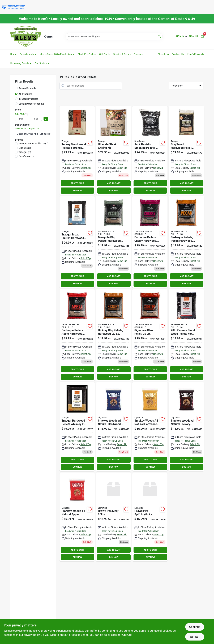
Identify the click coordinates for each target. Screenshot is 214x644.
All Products (25, 94)
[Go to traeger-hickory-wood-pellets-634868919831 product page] (114, 335)
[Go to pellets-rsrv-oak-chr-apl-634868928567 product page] (186, 335)
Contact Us (178, 54)
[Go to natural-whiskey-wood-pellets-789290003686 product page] (150, 150)
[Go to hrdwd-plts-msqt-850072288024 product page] (114, 517)
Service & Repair (122, 54)
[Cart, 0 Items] (202, 36)
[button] (21, 63)
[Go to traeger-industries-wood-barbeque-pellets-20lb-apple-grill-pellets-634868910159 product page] (77, 335)
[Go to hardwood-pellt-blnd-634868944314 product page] (114, 150)
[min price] (21, 119)
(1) (26, 156)
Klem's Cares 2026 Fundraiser (56, 54)
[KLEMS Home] (26, 36)
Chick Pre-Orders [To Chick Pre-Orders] (87, 54)
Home (13, 54)
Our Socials (41, 63)
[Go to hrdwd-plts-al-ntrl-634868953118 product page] (77, 242)
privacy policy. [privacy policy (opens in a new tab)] (32, 635)
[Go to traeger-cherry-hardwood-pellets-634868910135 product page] (150, 242)
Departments (27, 54)
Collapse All (21, 129)
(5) (25, 152)
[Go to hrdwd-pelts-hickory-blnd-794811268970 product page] (186, 427)
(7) (33, 144)
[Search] (159, 36)
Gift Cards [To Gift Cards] (105, 54)
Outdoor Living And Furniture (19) (35, 134)
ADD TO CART (77, 183)
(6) (25, 148)
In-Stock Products (28, 99)
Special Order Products (31, 104)
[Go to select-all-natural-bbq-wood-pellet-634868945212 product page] (186, 150)
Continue (195, 627)
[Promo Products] (16, 88)
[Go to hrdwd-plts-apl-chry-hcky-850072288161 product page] (150, 517)
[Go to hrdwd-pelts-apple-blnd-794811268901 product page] (77, 517)
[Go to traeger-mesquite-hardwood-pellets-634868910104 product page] (114, 242)
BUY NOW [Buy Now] (77, 191)
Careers (138, 54)
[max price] (36, 119)
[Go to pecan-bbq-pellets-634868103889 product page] (186, 242)
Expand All (34, 129)
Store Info (163, 54)
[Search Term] (114, 36)
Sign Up (193, 36)
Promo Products (27, 88)
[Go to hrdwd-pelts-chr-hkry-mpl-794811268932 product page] (114, 427)
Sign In (180, 36)
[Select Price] (46, 119)
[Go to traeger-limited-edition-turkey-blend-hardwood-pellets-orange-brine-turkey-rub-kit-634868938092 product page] (77, 150)
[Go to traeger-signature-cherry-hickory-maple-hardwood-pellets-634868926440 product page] (150, 335)
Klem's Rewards (196, 54)
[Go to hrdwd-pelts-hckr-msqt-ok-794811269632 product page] (150, 427)
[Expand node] (16, 134)
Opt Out (195, 637)
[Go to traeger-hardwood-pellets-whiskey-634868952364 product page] (77, 427)
